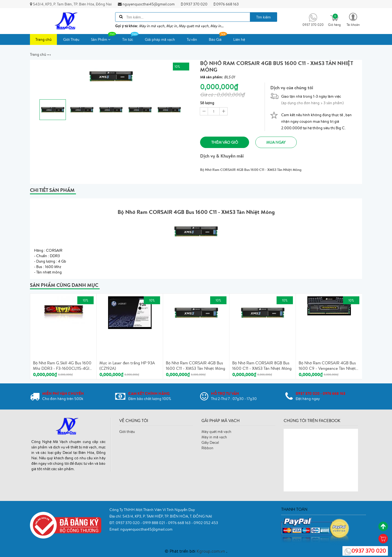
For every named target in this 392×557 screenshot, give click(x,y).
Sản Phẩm (103, 38)
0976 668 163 (226, 4)
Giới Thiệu (71, 39)
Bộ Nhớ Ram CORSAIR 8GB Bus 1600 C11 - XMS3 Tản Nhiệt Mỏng (262, 366)
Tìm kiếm (264, 17)
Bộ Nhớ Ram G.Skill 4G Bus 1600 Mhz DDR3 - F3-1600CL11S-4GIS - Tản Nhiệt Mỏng (62, 366)
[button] (353, 19)
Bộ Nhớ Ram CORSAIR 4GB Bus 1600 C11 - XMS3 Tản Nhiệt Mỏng (195, 366)
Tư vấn (192, 39)
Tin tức (130, 38)
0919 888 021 (154, 523)
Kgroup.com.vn (211, 551)
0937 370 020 (194, 4)
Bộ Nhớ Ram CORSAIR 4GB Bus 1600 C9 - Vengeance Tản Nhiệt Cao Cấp (327, 366)
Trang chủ (43, 39)
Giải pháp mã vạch (160, 39)
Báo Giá (218, 38)
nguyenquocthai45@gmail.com (146, 4)
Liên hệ (239, 39)
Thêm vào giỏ (225, 142)
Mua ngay (276, 142)
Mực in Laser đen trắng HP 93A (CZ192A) (127, 366)
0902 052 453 (206, 523)
